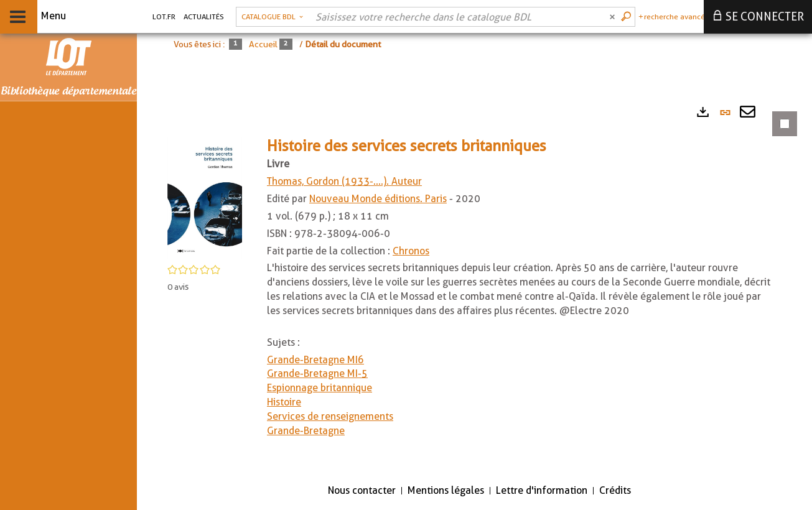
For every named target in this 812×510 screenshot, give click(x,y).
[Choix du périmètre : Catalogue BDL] (272, 17)
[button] (205, 197)
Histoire (284, 402)
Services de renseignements (330, 416)
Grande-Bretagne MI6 (315, 360)
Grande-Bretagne (306, 431)
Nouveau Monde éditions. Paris (378, 199)
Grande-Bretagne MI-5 (317, 373)
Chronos (411, 251)
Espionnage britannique (320, 388)
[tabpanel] (474, 285)
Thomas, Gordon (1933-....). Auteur (344, 181)
